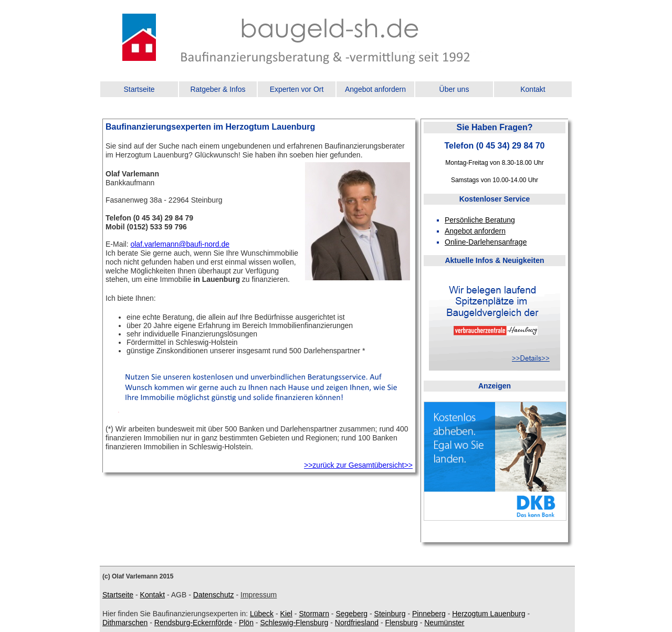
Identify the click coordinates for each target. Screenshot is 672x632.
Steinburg (390, 614)
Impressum (259, 595)
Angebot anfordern (375, 89)
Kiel (286, 614)
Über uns (454, 89)
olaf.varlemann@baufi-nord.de (180, 244)
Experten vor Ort (297, 89)
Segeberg (351, 614)
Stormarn (314, 614)
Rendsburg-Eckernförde (193, 623)
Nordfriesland (357, 623)
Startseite (139, 89)
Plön (246, 623)
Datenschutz (214, 595)
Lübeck (262, 614)
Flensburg (402, 623)
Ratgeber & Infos (218, 89)
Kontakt (533, 89)
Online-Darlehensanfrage (486, 242)
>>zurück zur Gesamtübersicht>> (358, 465)
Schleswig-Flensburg (294, 623)
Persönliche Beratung (480, 220)
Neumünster (444, 623)
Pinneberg (429, 614)
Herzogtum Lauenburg (489, 614)
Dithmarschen (125, 623)
